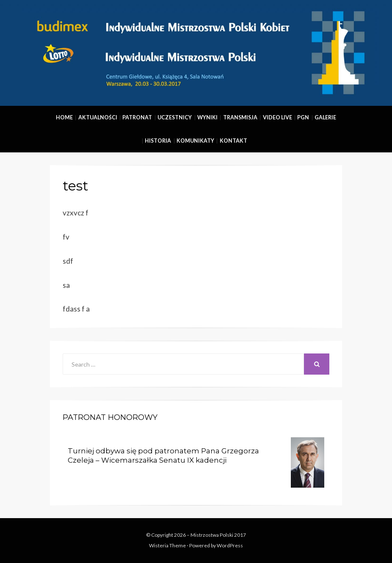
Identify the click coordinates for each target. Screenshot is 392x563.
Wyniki (207, 117)
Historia (158, 141)
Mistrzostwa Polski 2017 (218, 535)
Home (64, 117)
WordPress (230, 545)
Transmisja (240, 117)
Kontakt (233, 141)
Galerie (325, 117)
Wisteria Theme (167, 545)
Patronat (137, 117)
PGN (303, 117)
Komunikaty (195, 141)
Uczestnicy (175, 117)
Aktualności (98, 117)
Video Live (277, 117)
